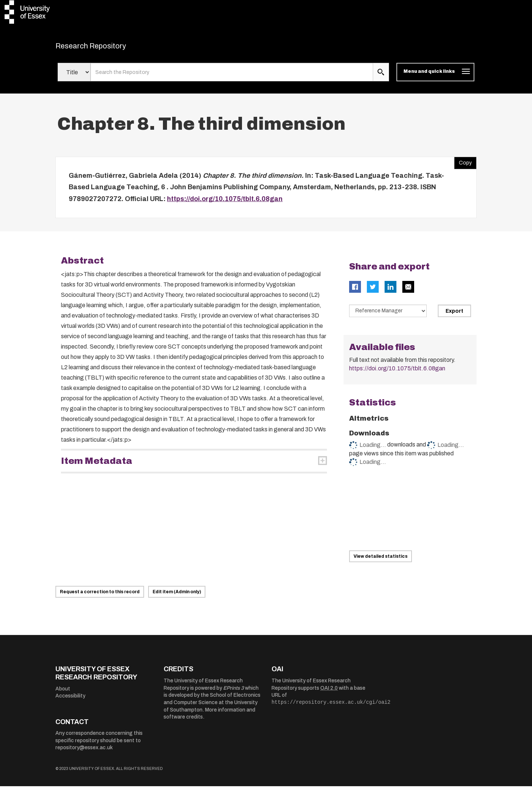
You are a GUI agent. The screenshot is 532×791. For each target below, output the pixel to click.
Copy (463, 166)
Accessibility (70, 701)
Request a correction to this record (100, 597)
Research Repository (107, 48)
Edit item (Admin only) (177, 597)
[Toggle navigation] (435, 77)
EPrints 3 (233, 692)
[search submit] (381, 77)
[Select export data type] (388, 316)
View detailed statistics (381, 561)
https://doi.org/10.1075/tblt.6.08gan (225, 203)
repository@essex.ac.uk (84, 752)
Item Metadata (97, 466)
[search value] (232, 77)
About (63, 693)
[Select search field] (74, 77)
